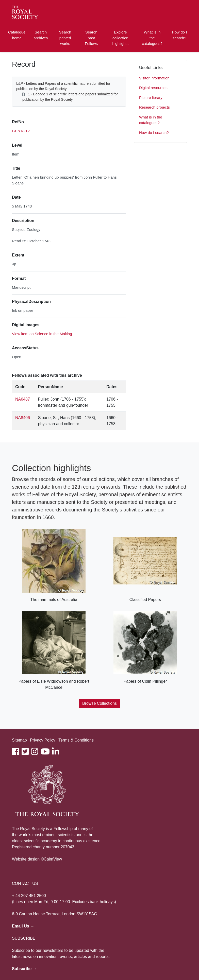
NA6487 (23, 399)
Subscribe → (24, 969)
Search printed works (65, 38)
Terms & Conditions (76, 740)
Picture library (151, 98)
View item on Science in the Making (42, 334)
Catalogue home (17, 35)
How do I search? (179, 35)
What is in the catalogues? (152, 38)
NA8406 (23, 418)
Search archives (41, 35)
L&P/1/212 (21, 131)
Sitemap (19, 740)
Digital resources (153, 88)
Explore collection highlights (120, 38)
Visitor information (154, 78)
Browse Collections (99, 703)
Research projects (154, 107)
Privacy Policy (43, 740)
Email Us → (23, 926)
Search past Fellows (91, 38)
